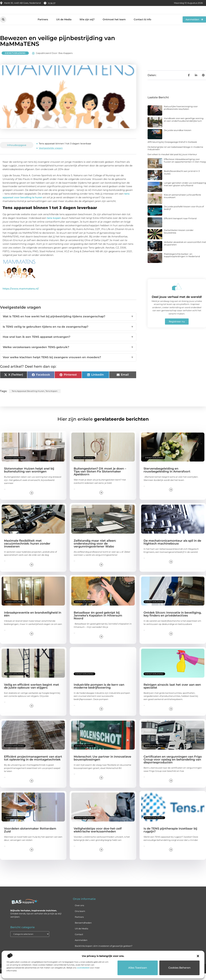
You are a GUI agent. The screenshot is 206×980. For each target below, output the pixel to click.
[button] (198, 956)
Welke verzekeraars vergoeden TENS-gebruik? (68, 354)
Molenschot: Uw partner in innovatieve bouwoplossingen (102, 765)
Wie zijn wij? (87, 26)
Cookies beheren (180, 968)
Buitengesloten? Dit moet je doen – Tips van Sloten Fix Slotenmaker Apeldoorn (100, 478)
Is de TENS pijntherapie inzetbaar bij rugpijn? (170, 837)
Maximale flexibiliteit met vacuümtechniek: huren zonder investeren (27, 550)
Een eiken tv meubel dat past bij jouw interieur (172, 161)
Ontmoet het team (114, 26)
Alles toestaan (138, 968)
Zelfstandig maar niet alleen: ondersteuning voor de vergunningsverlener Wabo (95, 550)
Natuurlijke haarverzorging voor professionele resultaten (181, 114)
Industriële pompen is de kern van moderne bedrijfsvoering (99, 693)
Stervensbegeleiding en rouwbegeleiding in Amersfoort (167, 477)
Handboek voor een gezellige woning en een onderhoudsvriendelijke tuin (184, 126)
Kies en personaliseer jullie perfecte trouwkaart (182, 203)
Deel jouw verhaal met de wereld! (177, 303)
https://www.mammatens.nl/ (21, 295)
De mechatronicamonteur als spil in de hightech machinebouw (172, 549)
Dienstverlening (15, 60)
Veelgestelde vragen (51, 155)
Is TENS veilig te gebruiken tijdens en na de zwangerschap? (68, 333)
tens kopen (54, 225)
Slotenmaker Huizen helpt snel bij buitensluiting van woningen (29, 477)
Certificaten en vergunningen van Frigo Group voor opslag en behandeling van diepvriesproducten (173, 766)
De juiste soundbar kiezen (178, 137)
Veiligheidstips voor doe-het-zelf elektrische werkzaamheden (98, 837)
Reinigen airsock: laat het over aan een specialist (172, 693)
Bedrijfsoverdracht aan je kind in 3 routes (182, 179)
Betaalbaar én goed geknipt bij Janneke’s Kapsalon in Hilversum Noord (98, 622)
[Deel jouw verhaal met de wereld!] (177, 293)
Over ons (79, 912)
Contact (79, 941)
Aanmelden (81, 947)
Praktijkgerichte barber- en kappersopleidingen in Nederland (182, 262)
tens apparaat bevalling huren (28, 398)
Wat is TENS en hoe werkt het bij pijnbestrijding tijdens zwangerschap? (68, 323)
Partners (43, 26)
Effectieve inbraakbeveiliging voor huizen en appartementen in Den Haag (185, 167)
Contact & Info (143, 26)
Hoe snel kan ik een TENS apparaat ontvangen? (68, 344)
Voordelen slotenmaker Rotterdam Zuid (30, 837)
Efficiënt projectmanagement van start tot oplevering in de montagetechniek (33, 765)
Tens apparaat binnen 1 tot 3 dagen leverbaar (65, 150)
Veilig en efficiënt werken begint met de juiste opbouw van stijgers (32, 693)
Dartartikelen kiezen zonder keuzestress (179, 238)
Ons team (80, 918)
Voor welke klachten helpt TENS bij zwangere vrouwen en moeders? (68, 364)
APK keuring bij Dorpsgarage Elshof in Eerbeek (172, 149)
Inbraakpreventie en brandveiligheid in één (33, 621)
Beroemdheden (83, 929)
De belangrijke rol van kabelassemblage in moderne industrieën (175, 155)
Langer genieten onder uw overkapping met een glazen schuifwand (185, 191)
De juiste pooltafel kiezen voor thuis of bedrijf (184, 215)
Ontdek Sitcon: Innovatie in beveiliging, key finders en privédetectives (172, 621)
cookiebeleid (83, 968)
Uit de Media (64, 26)
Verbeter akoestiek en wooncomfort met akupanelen (185, 250)
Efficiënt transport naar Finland (180, 225)
